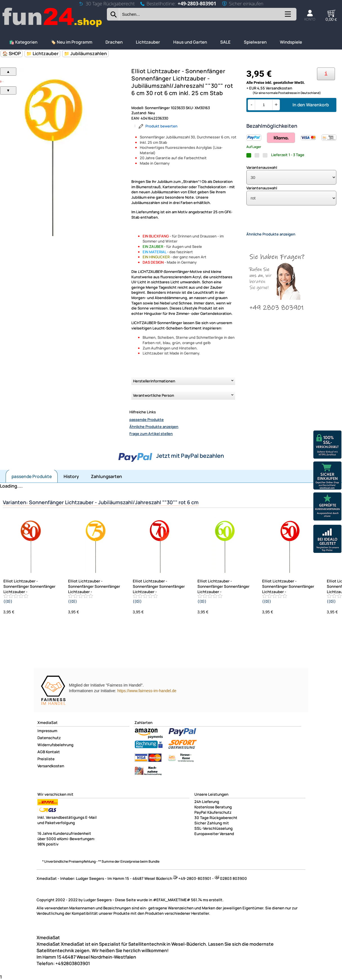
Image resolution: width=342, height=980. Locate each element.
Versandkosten (51, 766)
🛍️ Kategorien (23, 42)
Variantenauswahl (262, 167)
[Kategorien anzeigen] (287, 16)
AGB (41, 752)
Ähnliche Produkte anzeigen (154, 427)
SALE (225, 42)
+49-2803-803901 (197, 4)
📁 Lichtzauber (42, 53)
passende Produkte (147, 420)
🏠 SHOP (12, 53)
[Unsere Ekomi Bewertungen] (327, 507)
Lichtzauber (148, 42)
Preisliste (46, 759)
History (71, 476)
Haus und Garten (190, 42)
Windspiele (291, 42)
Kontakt (53, 752)
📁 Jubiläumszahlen (85, 53)
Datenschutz (49, 738)
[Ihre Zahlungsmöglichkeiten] (326, 74)
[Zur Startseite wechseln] (53, 26)
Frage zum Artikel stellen (151, 434)
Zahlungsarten (106, 476)
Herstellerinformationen (154, 381)
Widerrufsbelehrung (55, 745)
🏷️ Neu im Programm (71, 42)
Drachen (114, 42)
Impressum (47, 731)
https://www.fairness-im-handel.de (147, 691)
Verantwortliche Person (154, 395)
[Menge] (264, 105)
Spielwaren (255, 42)
